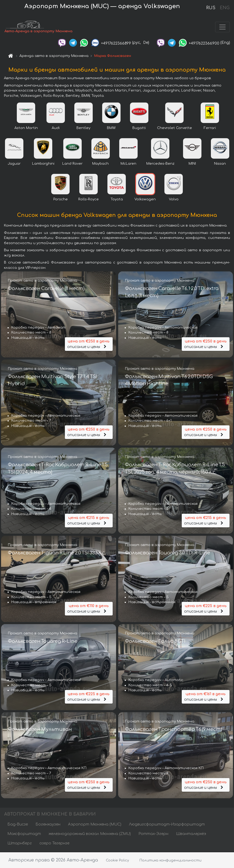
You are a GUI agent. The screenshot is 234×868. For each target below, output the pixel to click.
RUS (211, 8)
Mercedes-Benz (160, 164)
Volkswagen (145, 200)
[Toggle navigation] (222, 27)
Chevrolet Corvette (175, 128)
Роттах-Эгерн (153, 834)
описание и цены (89, 344)
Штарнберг (20, 844)
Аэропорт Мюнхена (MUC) (95, 825)
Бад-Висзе (18, 825)
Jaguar (14, 164)
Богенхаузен (48, 825)
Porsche (61, 200)
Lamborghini (43, 164)
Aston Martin (26, 128)
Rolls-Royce (89, 200)
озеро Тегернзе (54, 844)
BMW (111, 128)
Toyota (117, 200)
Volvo (174, 200)
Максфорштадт (24, 834)
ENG (225, 8)
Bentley (83, 128)
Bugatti (139, 128)
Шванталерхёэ (191, 834)
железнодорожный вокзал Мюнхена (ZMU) (90, 834)
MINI (192, 164)
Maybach (100, 164)
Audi (56, 128)
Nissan (220, 164)
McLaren (128, 164)
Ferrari (210, 128)
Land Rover (72, 164)
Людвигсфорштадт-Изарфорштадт (167, 825)
